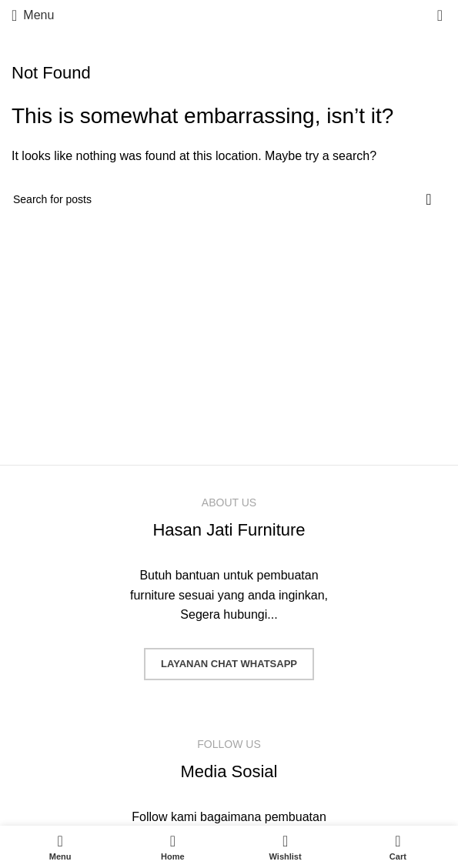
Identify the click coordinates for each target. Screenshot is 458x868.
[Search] (229, 199)
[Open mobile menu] (33, 15)
